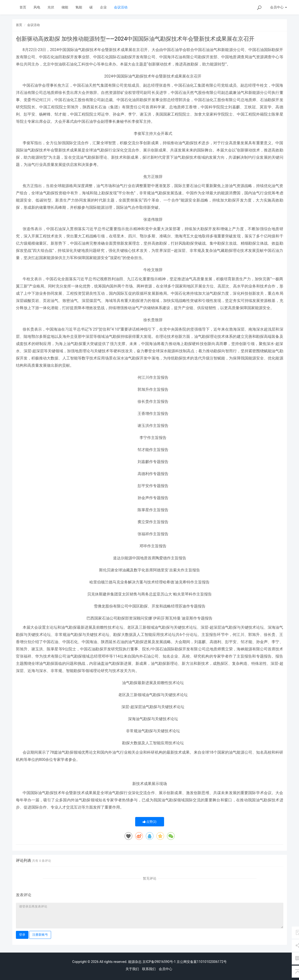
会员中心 (166, 969)
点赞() (150, 822)
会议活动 (121, 7)
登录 (22, 935)
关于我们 (132, 969)
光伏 (51, 7)
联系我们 (149, 969)
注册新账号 (40, 935)
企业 (103, 7)
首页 (23, 7)
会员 (278, 7)
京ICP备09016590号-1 (159, 962)
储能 (65, 7)
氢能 (79, 7)
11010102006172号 (212, 962)
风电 (37, 7)
